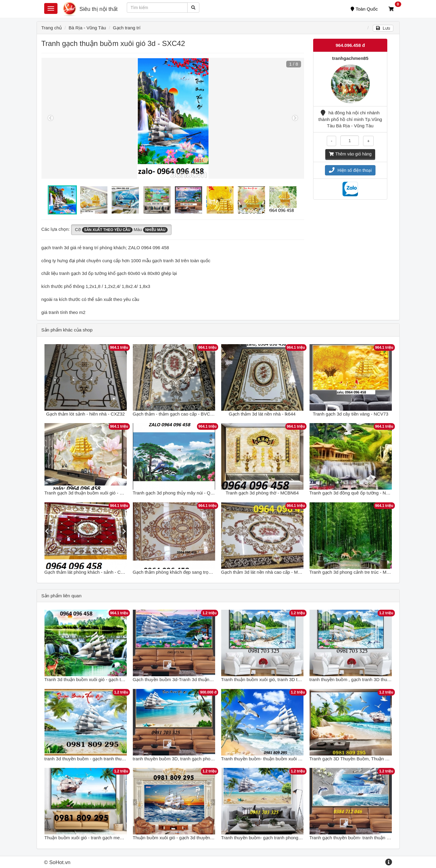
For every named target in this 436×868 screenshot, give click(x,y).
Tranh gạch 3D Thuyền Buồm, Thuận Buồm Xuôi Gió (363, 759)
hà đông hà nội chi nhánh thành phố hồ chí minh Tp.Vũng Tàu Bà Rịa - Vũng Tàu (350, 119)
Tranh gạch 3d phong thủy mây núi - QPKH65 (179, 493)
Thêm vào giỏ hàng (350, 154)
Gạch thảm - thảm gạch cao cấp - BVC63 (174, 414)
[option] (173, 118)
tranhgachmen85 (350, 58)
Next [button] (295, 118)
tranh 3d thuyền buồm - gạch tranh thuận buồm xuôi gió (100, 759)
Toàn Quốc (364, 9)
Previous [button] (51, 118)
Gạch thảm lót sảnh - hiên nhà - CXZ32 (86, 414)
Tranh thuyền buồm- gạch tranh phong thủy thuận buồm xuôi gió (286, 838)
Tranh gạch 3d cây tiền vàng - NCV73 (351, 414)
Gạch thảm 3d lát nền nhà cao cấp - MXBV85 (267, 572)
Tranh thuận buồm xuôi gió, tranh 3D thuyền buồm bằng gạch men (288, 679)
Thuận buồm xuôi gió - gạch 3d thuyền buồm (178, 838)
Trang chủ (52, 28)
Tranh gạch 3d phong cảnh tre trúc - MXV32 (354, 572)
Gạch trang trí (127, 28)
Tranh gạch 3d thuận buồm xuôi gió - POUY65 (91, 493)
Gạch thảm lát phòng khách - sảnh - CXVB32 (90, 572)
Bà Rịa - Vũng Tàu (87, 28)
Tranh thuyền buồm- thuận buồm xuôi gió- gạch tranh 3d (278, 759)
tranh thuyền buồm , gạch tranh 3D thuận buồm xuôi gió (366, 679)
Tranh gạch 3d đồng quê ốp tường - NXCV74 (355, 493)
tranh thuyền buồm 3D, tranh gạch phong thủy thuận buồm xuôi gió (200, 759)
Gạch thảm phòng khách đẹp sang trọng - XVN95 (182, 572)
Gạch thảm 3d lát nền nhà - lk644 (262, 414)
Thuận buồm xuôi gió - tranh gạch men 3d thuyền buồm (100, 838)
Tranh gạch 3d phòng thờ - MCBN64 (262, 493)
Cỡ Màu (121, 230)
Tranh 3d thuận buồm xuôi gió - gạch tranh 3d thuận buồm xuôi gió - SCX (118, 679)
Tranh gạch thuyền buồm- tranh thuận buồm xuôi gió (362, 838)
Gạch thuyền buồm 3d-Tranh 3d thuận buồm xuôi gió (186, 679)
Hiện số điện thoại (350, 170)
